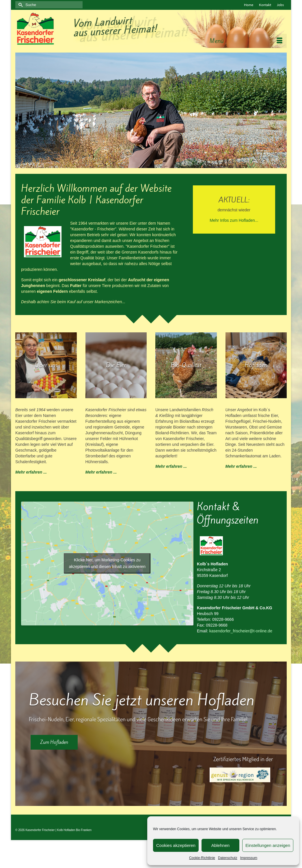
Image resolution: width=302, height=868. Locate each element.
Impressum (249, 858)
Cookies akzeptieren (176, 845)
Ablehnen (220, 845)
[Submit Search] (20, 5)
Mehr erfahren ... (31, 472)
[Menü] (246, 41)
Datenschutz (228, 858)
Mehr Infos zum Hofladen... (234, 220)
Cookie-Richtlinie (202, 858)
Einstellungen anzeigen (268, 845)
